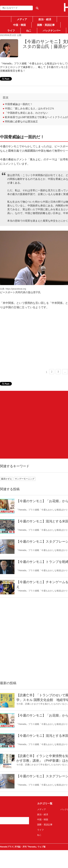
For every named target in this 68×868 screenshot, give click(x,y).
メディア (22, 19)
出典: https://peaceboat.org (13, 289)
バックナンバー (52, 31)
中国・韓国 (19, 25)
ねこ (29, 31)
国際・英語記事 (46, 25)
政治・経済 (45, 19)
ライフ (11, 31)
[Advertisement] (34, 425)
